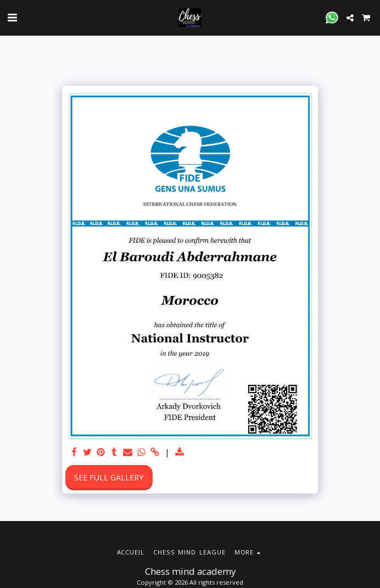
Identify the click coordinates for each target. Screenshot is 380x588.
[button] (12, 17)
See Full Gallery (109, 477)
